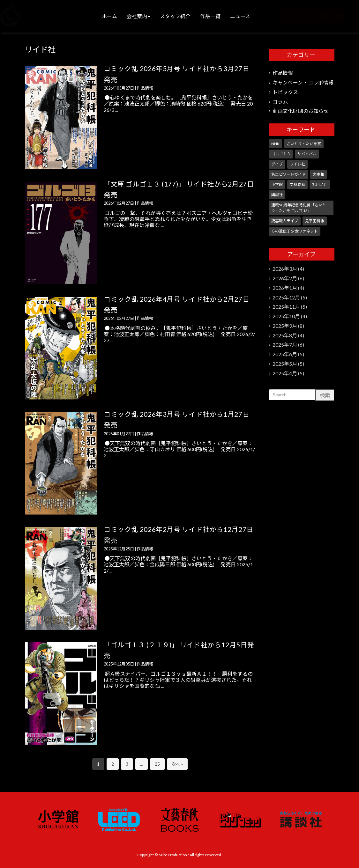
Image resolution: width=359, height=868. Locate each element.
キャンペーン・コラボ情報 (303, 82)
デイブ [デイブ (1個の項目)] (277, 164)
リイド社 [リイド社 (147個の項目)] (297, 164)
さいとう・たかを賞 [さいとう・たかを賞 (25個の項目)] (304, 144)
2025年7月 (285, 345)
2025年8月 (285, 335)
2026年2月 (285, 278)
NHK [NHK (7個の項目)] (275, 144)
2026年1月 (285, 288)
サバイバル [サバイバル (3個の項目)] (307, 154)
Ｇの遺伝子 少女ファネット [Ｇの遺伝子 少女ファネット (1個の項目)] (295, 231)
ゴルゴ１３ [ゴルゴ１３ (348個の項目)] (281, 154)
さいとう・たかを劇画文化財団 (303, 16)
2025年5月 (285, 364)
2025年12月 (286, 297)
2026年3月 (285, 269)
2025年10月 (286, 316)
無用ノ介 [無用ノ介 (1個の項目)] (320, 184)
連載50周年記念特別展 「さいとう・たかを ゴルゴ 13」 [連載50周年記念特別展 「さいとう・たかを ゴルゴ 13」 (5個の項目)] (299, 208)
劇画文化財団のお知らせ (301, 111)
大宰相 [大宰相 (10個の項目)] (318, 174)
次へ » (177, 764)
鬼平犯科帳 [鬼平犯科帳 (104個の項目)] (315, 221)
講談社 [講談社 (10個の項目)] (277, 195)
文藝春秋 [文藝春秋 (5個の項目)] (297, 184)
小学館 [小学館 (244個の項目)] (277, 184)
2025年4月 (285, 373)
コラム (280, 102)
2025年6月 (285, 354)
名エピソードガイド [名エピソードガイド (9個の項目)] (288, 174)
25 (157, 764)
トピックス (285, 92)
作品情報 (145, 88)
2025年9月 (285, 326)
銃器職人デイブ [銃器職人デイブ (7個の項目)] (285, 221)
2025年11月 (286, 307)
